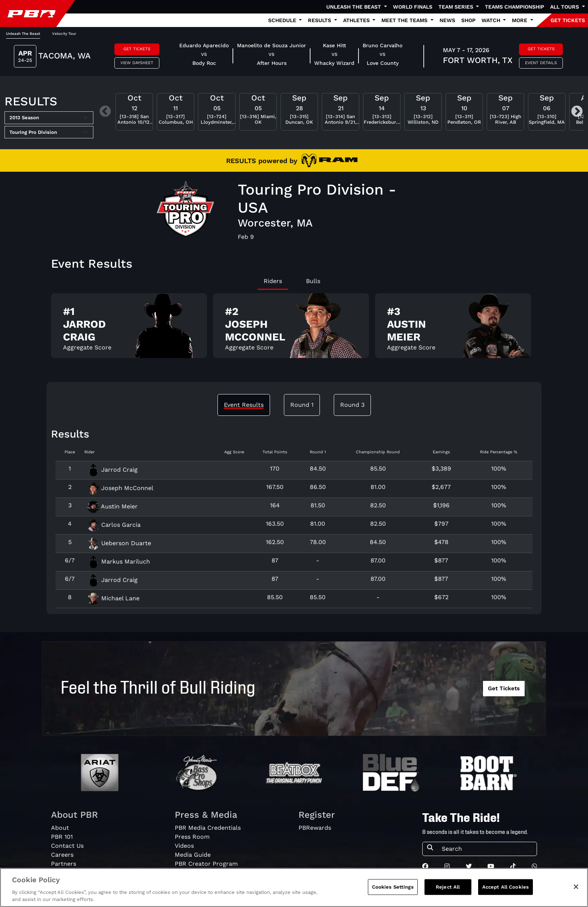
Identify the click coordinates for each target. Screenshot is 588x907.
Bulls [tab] (313, 281)
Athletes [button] (357, 20)
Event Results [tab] (244, 405)
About (60, 828)
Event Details (541, 63)
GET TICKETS (568, 20)
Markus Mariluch (119, 561)
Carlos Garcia (114, 525)
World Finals (413, 7)
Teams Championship (514, 7)
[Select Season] (49, 118)
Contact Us (67, 846)
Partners (64, 864)
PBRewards (315, 828)
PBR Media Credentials (208, 828)
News (447, 20)
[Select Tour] (49, 132)
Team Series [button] (457, 7)
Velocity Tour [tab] (64, 34)
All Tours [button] (565, 7)
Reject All (448, 890)
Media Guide (193, 855)
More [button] (520, 20)
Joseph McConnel (120, 488)
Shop (468, 20)
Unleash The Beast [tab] (23, 34)
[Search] (487, 849)
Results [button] (320, 20)
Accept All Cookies (505, 890)
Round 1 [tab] (302, 405)
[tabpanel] (294, 329)
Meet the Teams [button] (405, 20)
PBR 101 (62, 837)
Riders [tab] (273, 281)
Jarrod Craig (112, 470)
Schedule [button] (283, 20)
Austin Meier (112, 506)
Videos (184, 846)
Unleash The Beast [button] (354, 7)
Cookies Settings (393, 890)
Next (577, 112)
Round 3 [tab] (352, 405)
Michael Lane (113, 598)
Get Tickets (137, 49)
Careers (62, 855)
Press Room (192, 837)
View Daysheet (137, 63)
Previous (105, 112)
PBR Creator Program (206, 864)
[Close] (576, 890)
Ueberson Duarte (119, 543)
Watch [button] (492, 20)
